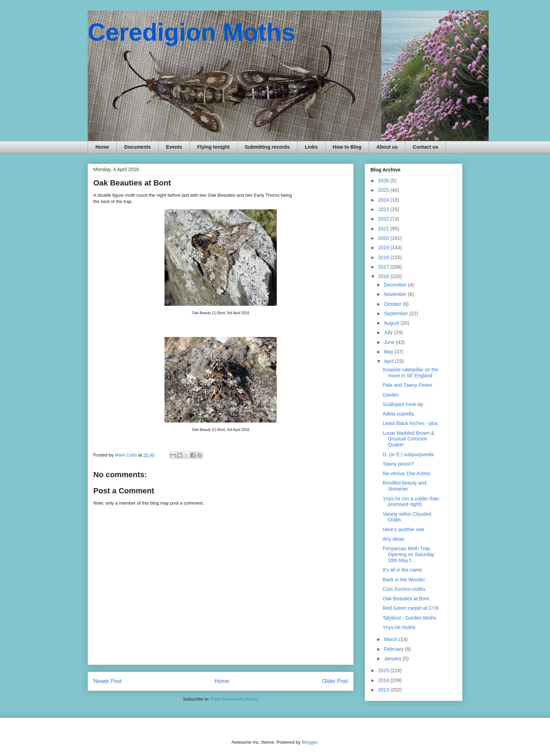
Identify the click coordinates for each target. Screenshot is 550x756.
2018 (384, 257)
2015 (384, 670)
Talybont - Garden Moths (410, 618)
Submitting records (267, 147)
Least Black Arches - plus (410, 423)
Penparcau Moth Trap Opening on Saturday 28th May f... (408, 554)
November (396, 294)
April (389, 361)
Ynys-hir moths (399, 627)
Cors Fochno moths (404, 589)
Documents (137, 147)
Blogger (309, 742)
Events (174, 147)
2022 (384, 219)
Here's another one (404, 529)
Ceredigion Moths (191, 32)
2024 (384, 200)
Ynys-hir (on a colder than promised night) (411, 502)
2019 (384, 248)
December (396, 285)
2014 (384, 680)
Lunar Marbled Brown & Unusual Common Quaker (408, 439)
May (389, 352)
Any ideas (393, 539)
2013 (384, 690)
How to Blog (347, 147)
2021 (384, 229)
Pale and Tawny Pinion (407, 385)
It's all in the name (402, 570)
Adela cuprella (398, 414)
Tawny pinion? (398, 464)
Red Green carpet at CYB (411, 608)
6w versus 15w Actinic (407, 473)
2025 (384, 190)
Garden (391, 395)
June (390, 342)
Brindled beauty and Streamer (405, 486)
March (391, 639)
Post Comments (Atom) (234, 699)
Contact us (425, 147)
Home (102, 147)
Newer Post (108, 681)
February (394, 649)
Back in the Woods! (404, 580)
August (392, 323)
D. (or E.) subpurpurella (408, 454)
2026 (384, 181)
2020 (384, 238)
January (393, 659)
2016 (384, 276)
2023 (384, 209)
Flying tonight (213, 147)
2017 (384, 267)
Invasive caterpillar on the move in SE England (411, 373)
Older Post (335, 681)
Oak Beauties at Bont (406, 599)
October (393, 304)
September (396, 313)
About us (387, 147)
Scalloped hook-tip (403, 404)
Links (311, 147)
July (389, 332)
